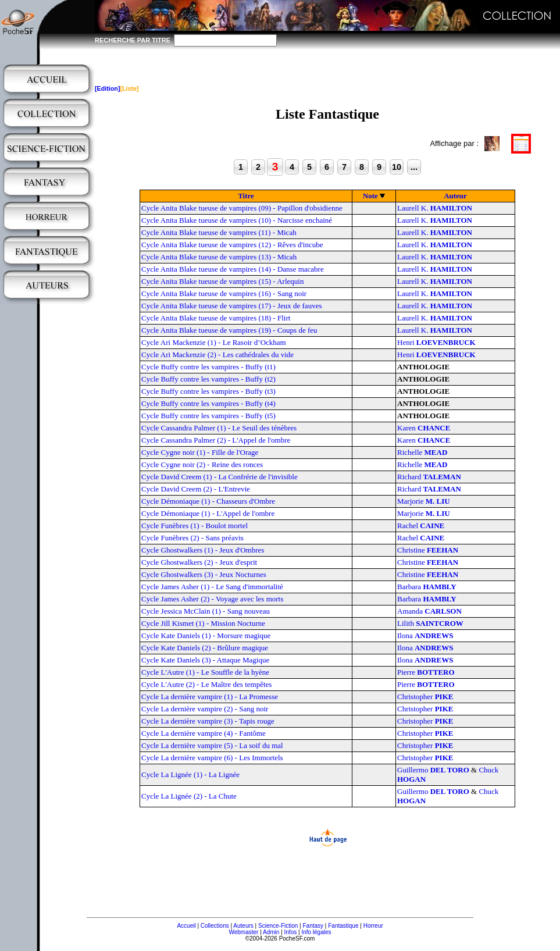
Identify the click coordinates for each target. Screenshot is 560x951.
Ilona (425, 635)
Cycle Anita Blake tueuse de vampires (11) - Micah (219, 232)
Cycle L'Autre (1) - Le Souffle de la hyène (205, 672)
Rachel (421, 526)
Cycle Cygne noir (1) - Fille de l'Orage (200, 452)
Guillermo (433, 770)
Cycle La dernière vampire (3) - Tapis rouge (208, 721)
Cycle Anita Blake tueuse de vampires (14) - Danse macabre (233, 269)
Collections (215, 926)
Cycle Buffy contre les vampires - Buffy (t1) (208, 367)
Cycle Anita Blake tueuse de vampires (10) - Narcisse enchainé (237, 220)
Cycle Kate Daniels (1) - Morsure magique (206, 635)
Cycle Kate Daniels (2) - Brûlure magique (205, 648)
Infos (291, 932)
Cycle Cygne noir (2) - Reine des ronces (202, 464)
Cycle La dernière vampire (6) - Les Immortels (212, 758)
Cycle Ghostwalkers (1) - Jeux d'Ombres (203, 550)
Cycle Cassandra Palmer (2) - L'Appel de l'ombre (216, 440)
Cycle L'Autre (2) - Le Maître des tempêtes (206, 684)
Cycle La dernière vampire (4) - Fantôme (204, 733)
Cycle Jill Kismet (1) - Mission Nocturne (203, 623)
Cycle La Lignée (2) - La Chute (189, 796)
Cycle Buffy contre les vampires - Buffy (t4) (208, 403)
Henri (436, 342)
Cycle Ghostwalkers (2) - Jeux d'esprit (199, 562)
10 (397, 167)
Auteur (455, 196)
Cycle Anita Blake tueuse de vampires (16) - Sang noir (224, 293)
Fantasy (313, 926)
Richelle (422, 452)
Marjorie (424, 501)
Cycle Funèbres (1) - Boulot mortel (195, 526)
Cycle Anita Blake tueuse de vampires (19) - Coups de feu (229, 330)
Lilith (430, 623)
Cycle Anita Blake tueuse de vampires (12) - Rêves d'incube (232, 245)
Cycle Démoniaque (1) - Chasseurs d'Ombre (208, 501)
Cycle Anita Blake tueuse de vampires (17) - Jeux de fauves (231, 306)
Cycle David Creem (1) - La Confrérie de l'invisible (220, 477)
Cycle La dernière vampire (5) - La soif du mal (212, 745)
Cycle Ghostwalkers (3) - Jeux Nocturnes (204, 574)
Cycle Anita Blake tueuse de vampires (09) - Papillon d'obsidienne (242, 208)
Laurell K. (435, 208)
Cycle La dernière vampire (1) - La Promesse (210, 697)
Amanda (429, 611)
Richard (429, 477)
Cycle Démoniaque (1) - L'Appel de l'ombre (208, 513)
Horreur (373, 926)
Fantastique (343, 926)
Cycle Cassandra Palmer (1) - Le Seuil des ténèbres (219, 428)
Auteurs (243, 926)
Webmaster (243, 932)
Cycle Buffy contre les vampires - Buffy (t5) (208, 416)
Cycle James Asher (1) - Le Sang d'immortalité (212, 587)
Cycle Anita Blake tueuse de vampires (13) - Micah (219, 257)
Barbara (427, 587)
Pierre (426, 672)
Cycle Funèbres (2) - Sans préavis (192, 538)
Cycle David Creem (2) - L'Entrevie (196, 489)
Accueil (186, 926)
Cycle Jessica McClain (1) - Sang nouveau (206, 611)
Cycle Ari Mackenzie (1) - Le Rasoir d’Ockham (214, 342)
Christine (428, 550)
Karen (424, 428)
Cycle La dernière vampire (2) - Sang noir (205, 709)
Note (370, 196)
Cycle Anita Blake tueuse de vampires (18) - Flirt (216, 318)
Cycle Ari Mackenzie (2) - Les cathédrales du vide (217, 355)
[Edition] (107, 88)
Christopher (425, 697)
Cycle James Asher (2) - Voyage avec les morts (212, 599)
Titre (246, 196)
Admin (271, 932)
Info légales (316, 932)
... (414, 167)
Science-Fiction (278, 926)
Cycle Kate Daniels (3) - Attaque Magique (205, 660)
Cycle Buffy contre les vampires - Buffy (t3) (208, 391)
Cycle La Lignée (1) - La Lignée (190, 774)
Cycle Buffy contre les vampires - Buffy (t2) (208, 379)
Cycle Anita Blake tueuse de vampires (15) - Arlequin (222, 281)
